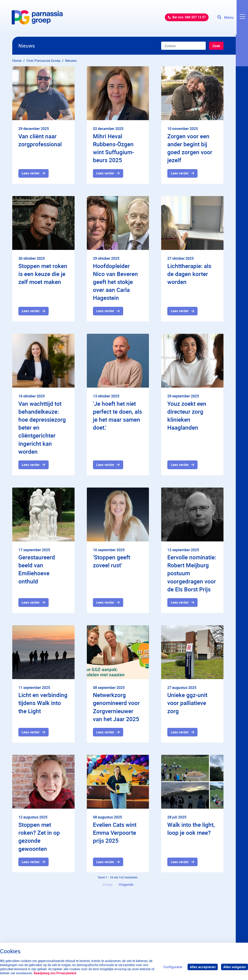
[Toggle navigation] (232, 18)
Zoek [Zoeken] (216, 46)
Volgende (126, 886)
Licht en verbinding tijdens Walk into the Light (43, 704)
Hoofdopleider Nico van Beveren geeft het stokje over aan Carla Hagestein (115, 282)
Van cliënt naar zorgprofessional (40, 140)
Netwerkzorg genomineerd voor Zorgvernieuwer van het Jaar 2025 (116, 708)
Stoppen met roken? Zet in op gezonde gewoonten (39, 837)
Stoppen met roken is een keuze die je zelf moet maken (43, 274)
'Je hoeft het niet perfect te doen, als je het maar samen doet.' (117, 416)
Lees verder (31, 173)
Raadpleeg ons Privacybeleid (55, 973)
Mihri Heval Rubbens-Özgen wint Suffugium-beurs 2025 (113, 148)
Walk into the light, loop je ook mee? (191, 829)
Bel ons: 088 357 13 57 (186, 18)
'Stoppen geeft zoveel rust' (112, 562)
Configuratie (173, 967)
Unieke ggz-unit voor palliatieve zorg (187, 704)
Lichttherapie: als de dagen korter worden (189, 274)
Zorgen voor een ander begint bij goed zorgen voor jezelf (190, 148)
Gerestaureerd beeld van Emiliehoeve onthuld (37, 570)
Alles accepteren (203, 967)
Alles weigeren (235, 967)
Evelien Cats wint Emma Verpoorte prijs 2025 (115, 833)
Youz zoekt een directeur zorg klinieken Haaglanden (187, 416)
